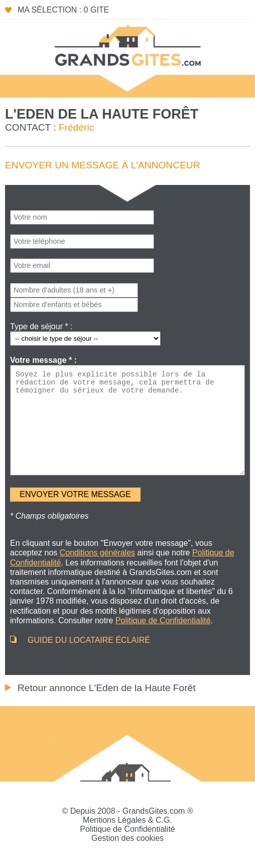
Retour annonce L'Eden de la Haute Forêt (107, 688)
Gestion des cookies (127, 838)
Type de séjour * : (41, 326)
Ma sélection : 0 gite (63, 10)
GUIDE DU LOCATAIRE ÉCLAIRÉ (89, 640)
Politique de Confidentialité (127, 829)
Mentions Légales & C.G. (127, 820)
